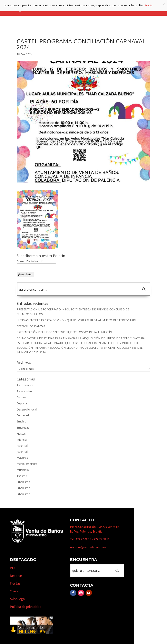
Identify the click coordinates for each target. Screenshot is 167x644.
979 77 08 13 (102, 539)
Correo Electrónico (30, 261)
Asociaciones (25, 385)
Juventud (22, 446)
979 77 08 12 (83, 539)
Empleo (21, 421)
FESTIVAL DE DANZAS (31, 326)
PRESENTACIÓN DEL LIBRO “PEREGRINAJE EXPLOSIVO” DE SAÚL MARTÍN (64, 332)
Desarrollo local (27, 409)
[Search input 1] (77, 289)
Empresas (23, 427)
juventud (22, 452)
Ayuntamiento (26, 391)
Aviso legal (18, 599)
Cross (14, 591)
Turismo (22, 476)
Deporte (22, 403)
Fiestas (21, 434)
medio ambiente (27, 464)
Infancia (22, 440)
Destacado (24, 415)
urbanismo (23, 482)
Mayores (22, 458)
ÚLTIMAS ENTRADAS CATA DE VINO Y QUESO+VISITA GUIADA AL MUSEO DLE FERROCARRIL (77, 320)
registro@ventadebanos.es (88, 547)
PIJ (12, 568)
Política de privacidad (26, 607)
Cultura (21, 397)
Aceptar (149, 5)
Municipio (23, 470)
